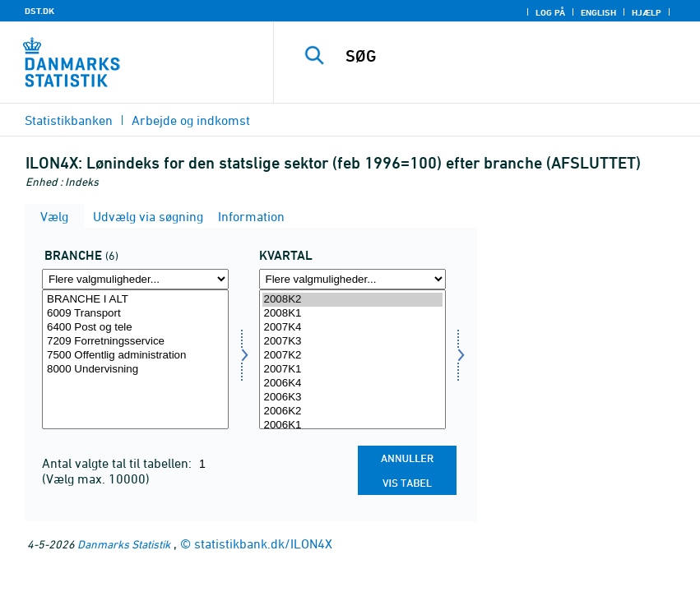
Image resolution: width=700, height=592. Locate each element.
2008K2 (352, 300)
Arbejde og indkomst (191, 120)
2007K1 (352, 370)
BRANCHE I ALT (135, 300)
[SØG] (508, 56)
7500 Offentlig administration (135, 356)
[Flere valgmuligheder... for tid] (352, 279)
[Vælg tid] (352, 359)
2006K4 (352, 384)
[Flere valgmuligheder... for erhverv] (135, 279)
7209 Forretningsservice (135, 342)
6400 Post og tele (135, 328)
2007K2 (352, 356)
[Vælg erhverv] (135, 359)
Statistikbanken (69, 120)
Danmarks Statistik (124, 544)
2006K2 (352, 412)
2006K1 (352, 425)
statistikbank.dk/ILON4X (263, 543)
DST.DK (39, 11)
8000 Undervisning (135, 370)
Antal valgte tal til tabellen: (118, 463)
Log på (550, 12)
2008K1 (352, 314)
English (598, 12)
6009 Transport (135, 314)
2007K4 (352, 328)
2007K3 (352, 342)
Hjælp (647, 12)
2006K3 (352, 398)
